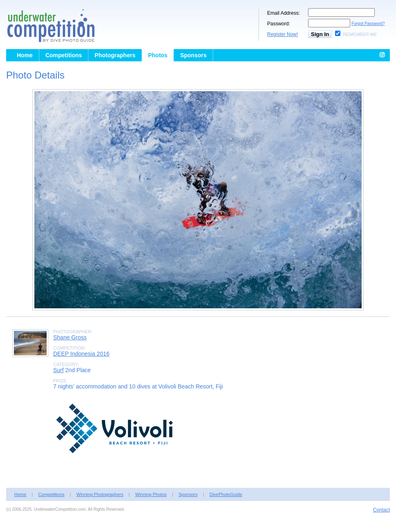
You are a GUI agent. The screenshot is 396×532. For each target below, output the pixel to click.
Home (25, 55)
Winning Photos (151, 494)
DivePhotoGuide (226, 494)
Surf (59, 370)
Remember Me (360, 34)
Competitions (64, 55)
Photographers (115, 55)
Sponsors (193, 55)
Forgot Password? (368, 24)
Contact (381, 510)
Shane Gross (70, 337)
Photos (158, 55)
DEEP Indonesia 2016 (81, 354)
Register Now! (282, 34)
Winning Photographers (100, 494)
